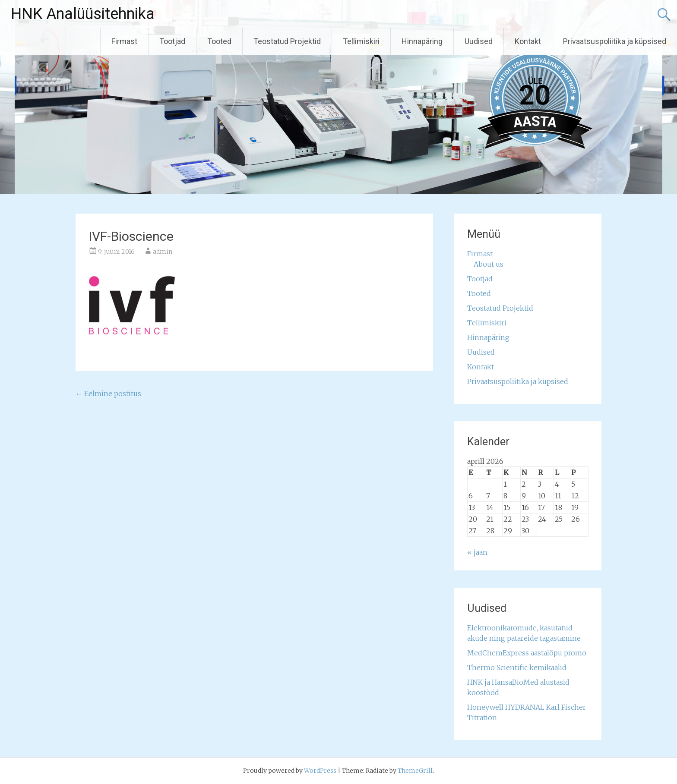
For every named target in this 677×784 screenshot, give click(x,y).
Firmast (124, 41)
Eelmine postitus (108, 394)
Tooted (219, 41)
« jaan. (478, 552)
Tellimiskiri (361, 41)
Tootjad (172, 41)
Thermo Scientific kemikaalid (517, 668)
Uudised (479, 41)
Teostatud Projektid (287, 41)
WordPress (320, 771)
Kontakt (528, 41)
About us (489, 264)
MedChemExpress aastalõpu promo (527, 653)
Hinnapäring (422, 41)
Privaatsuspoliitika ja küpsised (615, 41)
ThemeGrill (415, 771)
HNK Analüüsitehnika (83, 14)
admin (163, 252)
